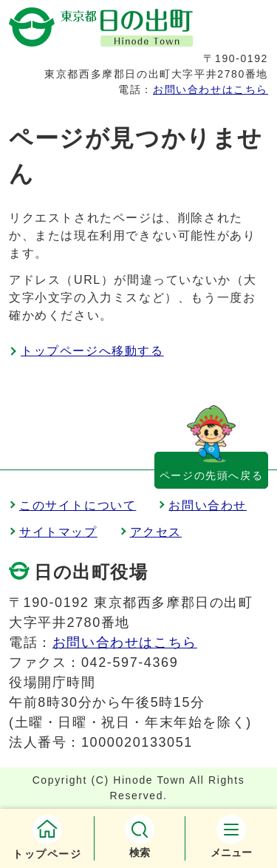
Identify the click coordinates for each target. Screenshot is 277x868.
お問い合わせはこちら (211, 89)
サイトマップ (58, 532)
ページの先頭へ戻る (211, 475)
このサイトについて (78, 505)
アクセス (156, 532)
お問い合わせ (208, 505)
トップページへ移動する (92, 351)
